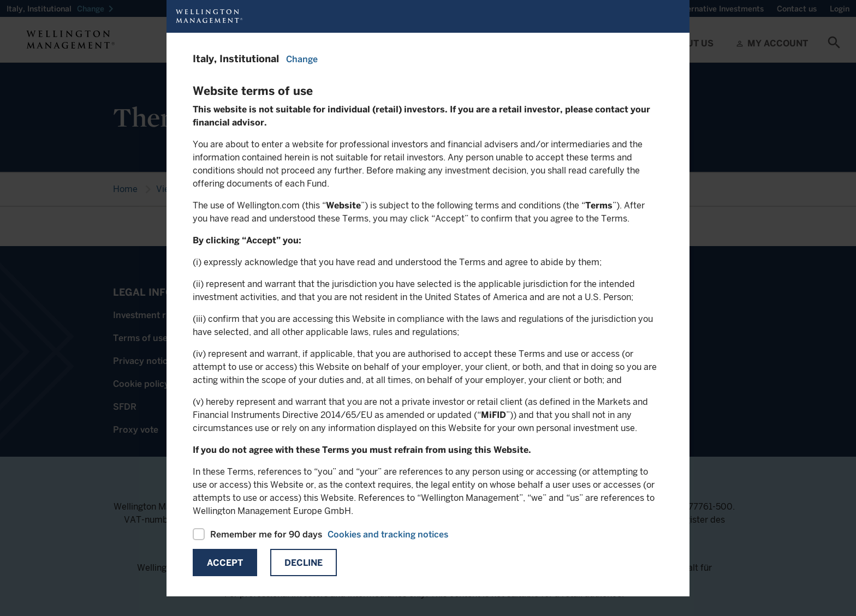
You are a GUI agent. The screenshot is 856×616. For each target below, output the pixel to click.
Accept (225, 563)
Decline (304, 563)
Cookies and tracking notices (388, 534)
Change (302, 59)
